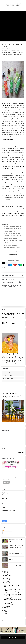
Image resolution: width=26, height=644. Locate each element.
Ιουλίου (7, 578)
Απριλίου (7, 583)
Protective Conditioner (13, 174)
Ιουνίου (7, 580)
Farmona (8, 50)
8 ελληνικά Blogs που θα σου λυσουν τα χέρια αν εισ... (14, 598)
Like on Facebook (13, 375)
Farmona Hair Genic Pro (9, 56)
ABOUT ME (5, 498)
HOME (3, 493)
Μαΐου (6, 581)
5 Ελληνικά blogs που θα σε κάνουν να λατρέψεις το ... (13, 603)
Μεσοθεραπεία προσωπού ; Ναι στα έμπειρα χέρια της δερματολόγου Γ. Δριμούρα (13, 237)
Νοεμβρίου (7, 577)
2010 (5, 613)
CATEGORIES (5, 494)
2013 (5, 610)
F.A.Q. (3, 495)
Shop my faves (5, 497)
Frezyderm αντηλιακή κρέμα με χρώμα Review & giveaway (13, 593)
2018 (5, 571)
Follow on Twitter (13, 373)
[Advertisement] (13, 24)
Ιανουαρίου (7, 606)
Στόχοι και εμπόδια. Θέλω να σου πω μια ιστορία (14, 590)
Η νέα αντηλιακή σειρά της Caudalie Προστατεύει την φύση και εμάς (11, 393)
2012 (5, 612)
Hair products (13, 50)
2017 (5, 573)
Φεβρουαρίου (8, 605)
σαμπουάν (7, 210)
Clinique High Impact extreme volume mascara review (13, 600)
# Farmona (13, 263)
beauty (4, 50)
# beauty (7, 263)
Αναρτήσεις (6, 531)
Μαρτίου (7, 584)
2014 (5, 609)
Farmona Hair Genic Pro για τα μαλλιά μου (14, 585)
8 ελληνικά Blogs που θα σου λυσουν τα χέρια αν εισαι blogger (16, 547)
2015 (5, 608)
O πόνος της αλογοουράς (11, 249)
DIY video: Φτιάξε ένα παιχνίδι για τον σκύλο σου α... (13, 595)
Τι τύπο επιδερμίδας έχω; (12, 251)
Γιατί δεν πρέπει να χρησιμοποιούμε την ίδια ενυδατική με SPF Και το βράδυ (12, 246)
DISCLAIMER (5, 496)
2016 (5, 574)
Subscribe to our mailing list (10, 477)
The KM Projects (9, 323)
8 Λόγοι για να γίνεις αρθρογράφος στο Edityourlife (13, 587)
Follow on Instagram (13, 381)
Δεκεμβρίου (7, 576)
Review (18, 50)
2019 (5, 570)
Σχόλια (5, 533)
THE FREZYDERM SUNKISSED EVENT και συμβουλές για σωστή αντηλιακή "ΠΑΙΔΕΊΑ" (13, 228)
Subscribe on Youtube (13, 378)
